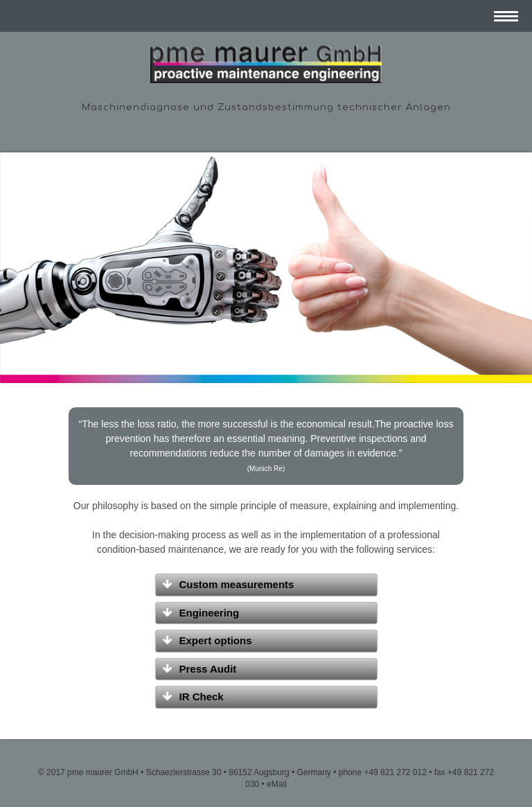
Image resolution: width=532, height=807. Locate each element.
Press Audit (208, 669)
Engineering (210, 613)
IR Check (202, 697)
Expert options (216, 640)
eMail (277, 784)
